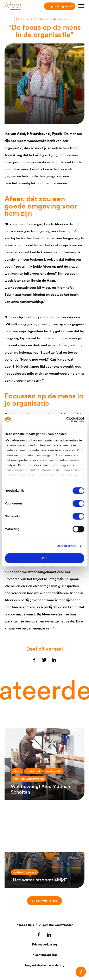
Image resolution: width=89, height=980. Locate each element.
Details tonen (66, 546)
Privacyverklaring (44, 944)
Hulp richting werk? (60, 6)
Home (25, 19)
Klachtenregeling (45, 955)
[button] (81, 972)
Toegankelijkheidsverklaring (44, 965)
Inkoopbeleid (25, 925)
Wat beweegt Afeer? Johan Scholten (40, 789)
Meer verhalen (46, 900)
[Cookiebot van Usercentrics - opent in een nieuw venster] (66, 419)
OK (44, 558)
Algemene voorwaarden (56, 925)
